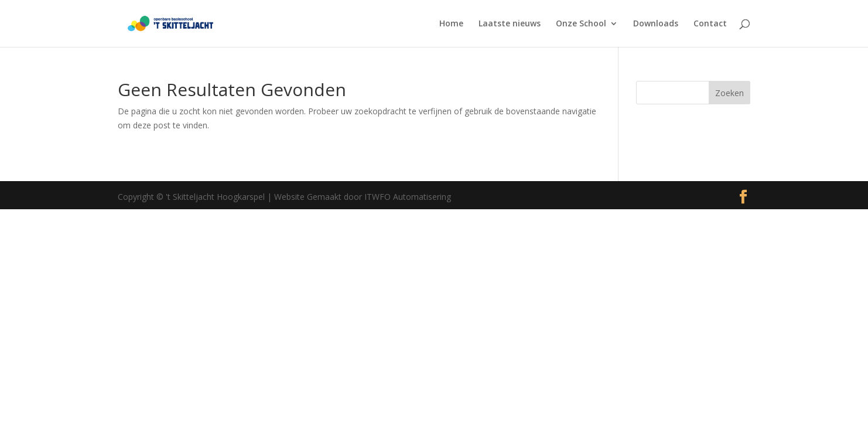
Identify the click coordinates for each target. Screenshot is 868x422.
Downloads (656, 24)
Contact (710, 24)
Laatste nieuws (510, 24)
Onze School (581, 24)
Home (451, 24)
